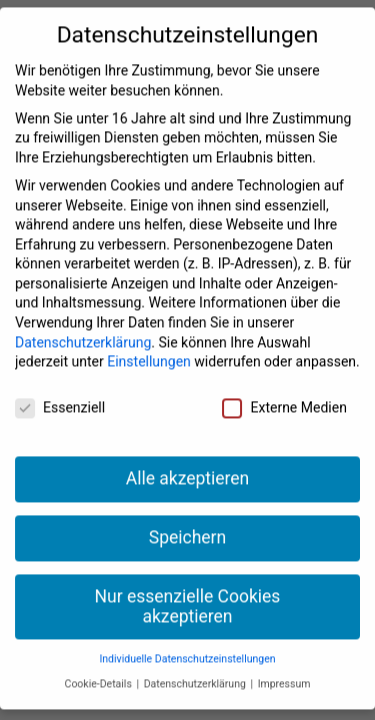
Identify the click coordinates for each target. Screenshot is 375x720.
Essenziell (60, 389)
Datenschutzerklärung (83, 323)
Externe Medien (284, 389)
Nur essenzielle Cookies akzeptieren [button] (188, 588)
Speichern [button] (187, 519)
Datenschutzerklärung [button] (196, 665)
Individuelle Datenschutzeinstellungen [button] (187, 640)
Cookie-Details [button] (100, 665)
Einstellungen (149, 343)
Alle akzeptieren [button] (188, 460)
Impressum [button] (284, 665)
